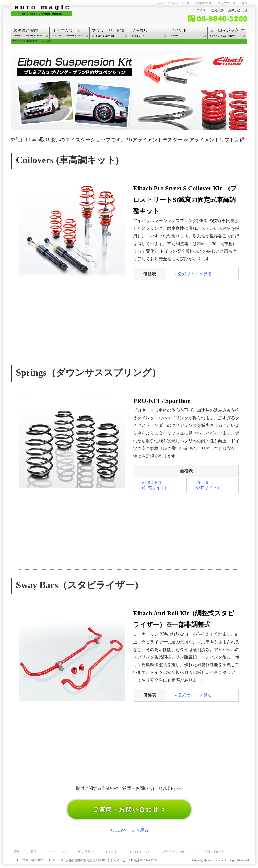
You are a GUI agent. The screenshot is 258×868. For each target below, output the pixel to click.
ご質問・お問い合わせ (129, 809)
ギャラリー (86, 852)
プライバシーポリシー (178, 852)
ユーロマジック (140, 852)
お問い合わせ (238, 10)
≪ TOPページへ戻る (129, 830)
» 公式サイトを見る (193, 274)
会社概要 (218, 10)
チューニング (57, 852)
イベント (111, 852)
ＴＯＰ (201, 10)
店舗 (16, 852)
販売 (34, 852)
